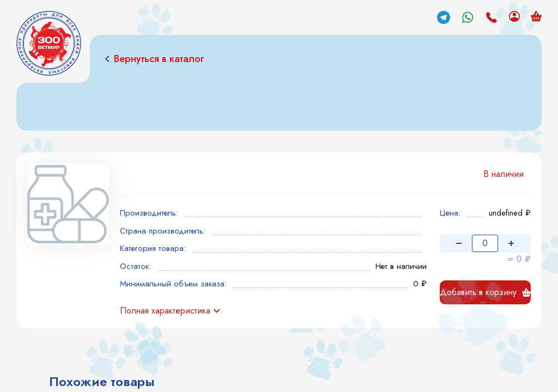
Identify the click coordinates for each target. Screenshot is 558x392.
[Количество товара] (485, 243)
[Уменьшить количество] (459, 243)
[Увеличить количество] (511, 243)
